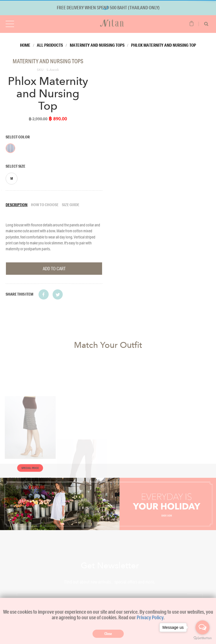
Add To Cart (54, 268)
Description (17, 205)
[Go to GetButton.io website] (202, 638)
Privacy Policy (150, 617)
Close (108, 634)
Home (25, 45)
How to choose (45, 205)
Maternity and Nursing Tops (97, 45)
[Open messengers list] (202, 627)
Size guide (71, 205)
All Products (50, 45)
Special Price (30, 521)
